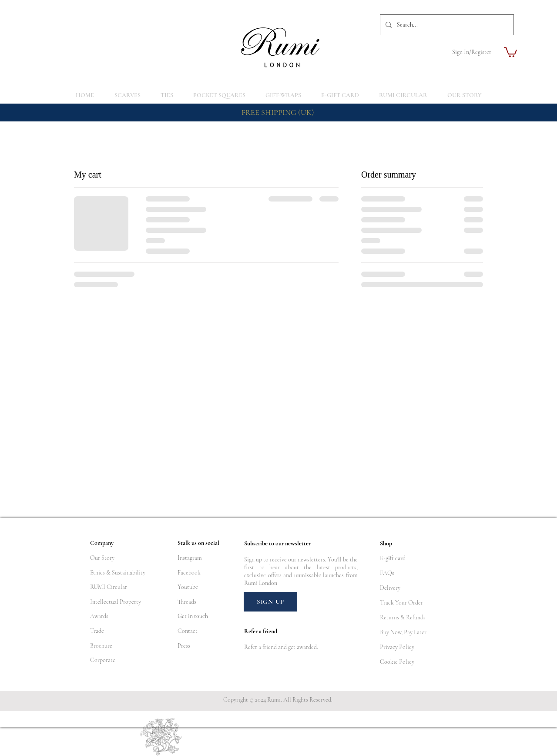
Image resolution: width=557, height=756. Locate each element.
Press (184, 646)
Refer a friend (260, 647)
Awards (99, 616)
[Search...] (446, 25)
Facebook (189, 573)
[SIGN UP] (270, 602)
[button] (510, 52)
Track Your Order (401, 603)
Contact (188, 631)
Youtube (188, 587)
